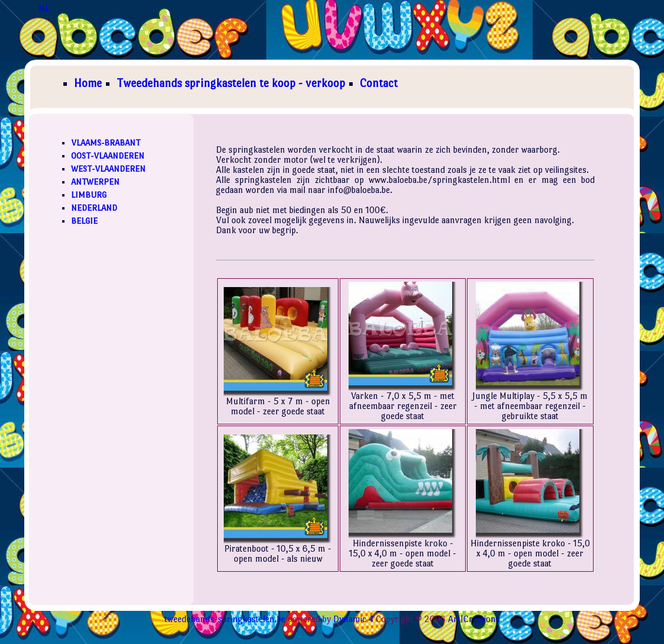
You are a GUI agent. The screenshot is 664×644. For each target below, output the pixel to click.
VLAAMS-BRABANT (106, 143)
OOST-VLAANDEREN (108, 156)
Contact (379, 83)
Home (88, 83)
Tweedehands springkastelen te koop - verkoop (231, 83)
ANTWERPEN (95, 182)
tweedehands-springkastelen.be (225, 619)
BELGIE (84, 221)
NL (44, 8)
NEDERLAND (94, 208)
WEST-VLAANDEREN (108, 169)
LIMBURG (89, 195)
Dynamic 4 (353, 619)
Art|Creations (474, 619)
